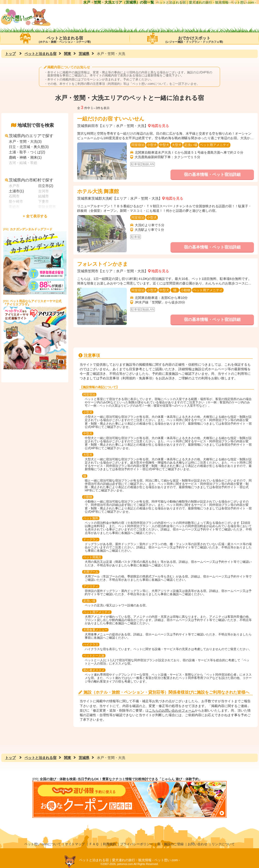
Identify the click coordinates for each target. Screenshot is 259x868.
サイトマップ (75, 844)
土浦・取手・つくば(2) (27, 152)
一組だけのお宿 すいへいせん (111, 119)
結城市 (44, 196)
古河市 (44, 191)
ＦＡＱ (94, 844)
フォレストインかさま (102, 264)
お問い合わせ (198, 844)
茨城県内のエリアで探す (29, 136)
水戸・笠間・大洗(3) (25, 141)
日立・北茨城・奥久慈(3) (29, 147)
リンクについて (223, 844)
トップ (10, 54)
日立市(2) (46, 186)
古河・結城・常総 (23, 163)
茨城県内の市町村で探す (29, 180)
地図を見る (160, 126)
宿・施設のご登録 (170, 844)
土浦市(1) (16, 191)
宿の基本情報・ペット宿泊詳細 (212, 174)
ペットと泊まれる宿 (65, 38)
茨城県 (84, 54)
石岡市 (14, 196)
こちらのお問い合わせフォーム (172, 710)
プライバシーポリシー (137, 844)
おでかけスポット (194, 38)
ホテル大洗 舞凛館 (98, 191)
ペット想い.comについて (149, 84)
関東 (68, 54)
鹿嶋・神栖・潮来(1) (25, 157)
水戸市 (14, 186)
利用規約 (110, 844)
